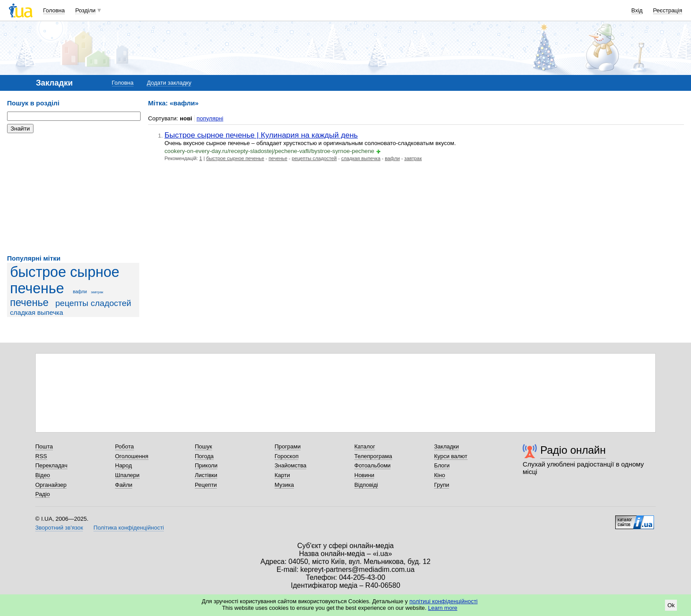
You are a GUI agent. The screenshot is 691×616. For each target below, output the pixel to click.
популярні (210, 118)
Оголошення (132, 456)
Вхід (637, 10)
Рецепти (206, 485)
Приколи (206, 465)
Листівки (206, 475)
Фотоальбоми (372, 465)
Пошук (203, 446)
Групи (442, 485)
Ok (671, 605)
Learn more (442, 608)
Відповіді (366, 485)
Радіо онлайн (573, 450)
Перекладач (51, 465)
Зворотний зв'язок (59, 528)
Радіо (43, 494)
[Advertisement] (73, 194)
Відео (43, 475)
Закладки (446, 446)
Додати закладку (169, 83)
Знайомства (290, 465)
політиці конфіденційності (444, 601)
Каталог (365, 446)
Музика (284, 485)
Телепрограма (373, 456)
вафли (80, 291)
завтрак (97, 292)
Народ (123, 465)
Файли (124, 485)
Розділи (85, 10)
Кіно (440, 475)
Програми (288, 446)
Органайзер (51, 485)
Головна (54, 10)
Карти (282, 475)
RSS (41, 456)
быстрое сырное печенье (65, 280)
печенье (30, 302)
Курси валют (451, 456)
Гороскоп (286, 456)
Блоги (442, 465)
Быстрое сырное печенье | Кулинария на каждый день (261, 135)
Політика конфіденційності (129, 528)
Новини (364, 475)
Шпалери (127, 475)
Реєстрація (668, 10)
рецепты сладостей (93, 303)
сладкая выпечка (37, 312)
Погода (204, 456)
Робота (124, 446)
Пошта (44, 446)
